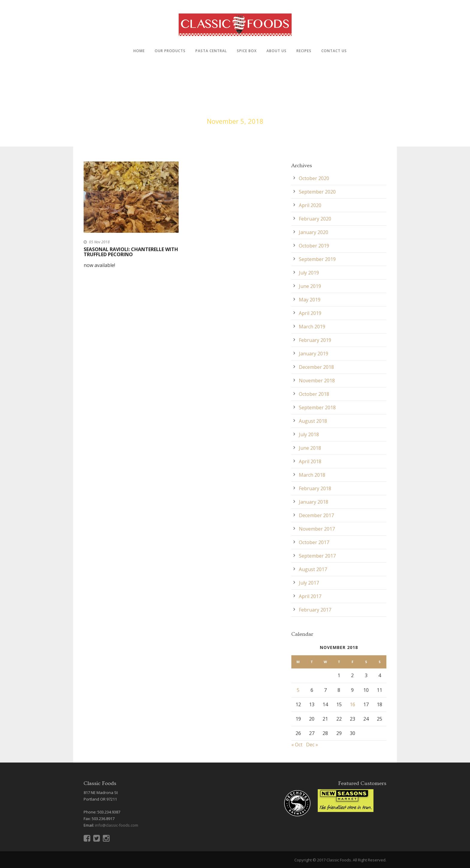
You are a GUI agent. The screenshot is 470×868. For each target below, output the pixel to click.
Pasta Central (211, 51)
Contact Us (334, 51)
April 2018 (310, 461)
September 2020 (317, 192)
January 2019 (314, 354)
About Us (277, 51)
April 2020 (310, 205)
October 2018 (314, 394)
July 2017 (309, 583)
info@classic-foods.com (117, 825)
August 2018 (313, 421)
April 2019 (310, 313)
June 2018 (310, 448)
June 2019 (310, 286)
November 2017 (317, 529)
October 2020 (314, 178)
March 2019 (312, 327)
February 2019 (315, 340)
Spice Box (247, 51)
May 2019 (310, 300)
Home (139, 51)
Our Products (170, 51)
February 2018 (315, 488)
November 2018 (317, 381)
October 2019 (314, 246)
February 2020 (315, 219)
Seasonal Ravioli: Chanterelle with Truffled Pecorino (131, 252)
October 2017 (314, 542)
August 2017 (313, 569)
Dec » (312, 745)
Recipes (304, 51)
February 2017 (315, 610)
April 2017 (310, 596)
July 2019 (309, 273)
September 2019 (317, 259)
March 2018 (312, 475)
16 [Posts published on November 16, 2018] (352, 704)
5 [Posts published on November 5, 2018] (298, 690)
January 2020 (314, 232)
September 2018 (317, 407)
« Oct (297, 745)
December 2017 (316, 515)
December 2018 (316, 367)
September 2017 (317, 556)
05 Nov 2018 (99, 242)
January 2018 (314, 502)
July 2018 (309, 434)
